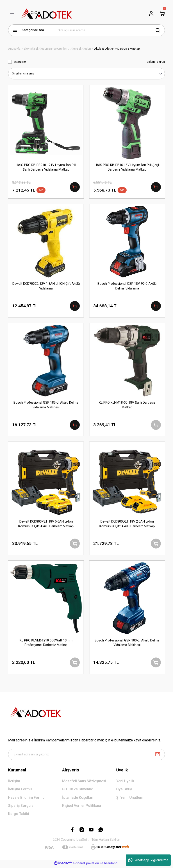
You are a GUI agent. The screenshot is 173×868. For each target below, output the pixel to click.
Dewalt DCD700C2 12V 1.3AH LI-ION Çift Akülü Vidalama (46, 286)
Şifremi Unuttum (130, 799)
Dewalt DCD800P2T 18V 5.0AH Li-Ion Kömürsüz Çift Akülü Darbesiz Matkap (46, 525)
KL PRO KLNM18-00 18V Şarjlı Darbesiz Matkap (127, 406)
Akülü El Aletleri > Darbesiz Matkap (117, 49)
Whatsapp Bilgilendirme (148, 860)
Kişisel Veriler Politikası (82, 807)
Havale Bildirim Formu (26, 799)
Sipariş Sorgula (21, 807)
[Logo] (47, 14)
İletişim (14, 783)
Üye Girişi (124, 791)
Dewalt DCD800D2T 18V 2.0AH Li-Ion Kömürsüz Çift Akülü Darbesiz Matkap (127, 525)
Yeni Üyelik (125, 783)
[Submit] (158, 756)
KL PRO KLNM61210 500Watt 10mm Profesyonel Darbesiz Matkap (46, 644)
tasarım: (102, 849)
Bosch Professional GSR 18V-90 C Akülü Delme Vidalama (127, 286)
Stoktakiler (20, 62)
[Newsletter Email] (86, 756)
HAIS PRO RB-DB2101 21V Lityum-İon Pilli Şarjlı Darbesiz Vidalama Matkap (46, 167)
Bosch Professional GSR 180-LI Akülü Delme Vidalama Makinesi (127, 644)
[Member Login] (151, 14)
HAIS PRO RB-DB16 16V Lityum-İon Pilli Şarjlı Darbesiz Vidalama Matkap (127, 167)
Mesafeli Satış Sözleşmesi (84, 783)
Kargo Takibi (19, 816)
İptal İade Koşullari (78, 799)
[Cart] (162, 14)
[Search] (109, 30)
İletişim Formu (20, 791)
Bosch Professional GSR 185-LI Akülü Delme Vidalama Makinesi (46, 406)
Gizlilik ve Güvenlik (77, 791)
